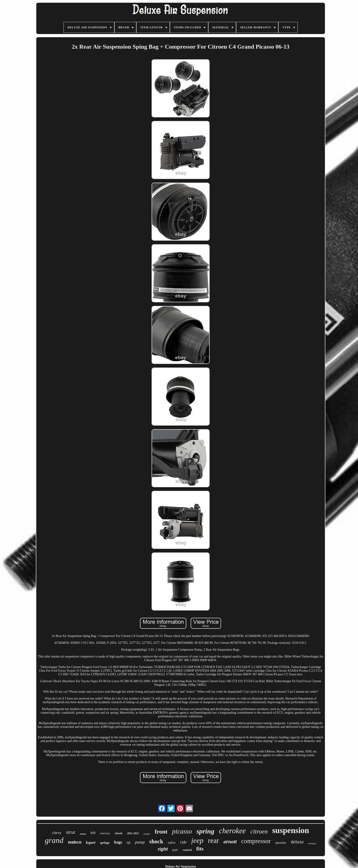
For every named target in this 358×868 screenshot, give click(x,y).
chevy (57, 833)
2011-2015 (133, 833)
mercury (105, 833)
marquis (312, 843)
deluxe (297, 842)
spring (205, 831)
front (161, 832)
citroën (119, 833)
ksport (91, 843)
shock (156, 841)
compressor (256, 841)
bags (118, 842)
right (163, 849)
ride (183, 842)
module (147, 834)
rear (213, 840)
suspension (291, 830)
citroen (259, 831)
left (93, 833)
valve (172, 843)
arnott (230, 842)
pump (140, 842)
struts (83, 834)
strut (71, 832)
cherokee (232, 831)
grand (54, 840)
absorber (281, 843)
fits (200, 849)
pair (175, 850)
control (187, 850)
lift (129, 843)
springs (105, 843)
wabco (75, 842)
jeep (197, 840)
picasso (182, 831)
